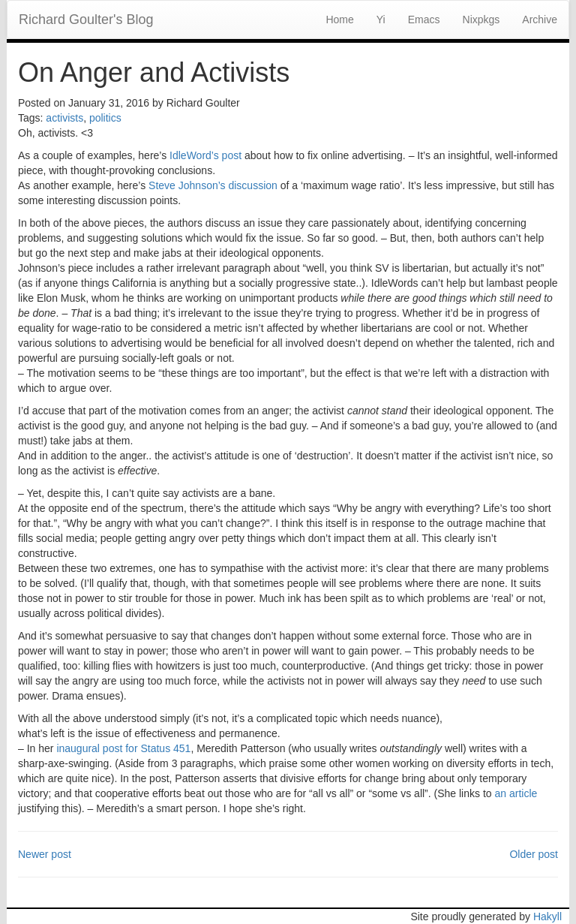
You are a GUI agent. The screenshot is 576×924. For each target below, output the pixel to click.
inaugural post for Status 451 (123, 748)
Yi (381, 20)
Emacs (424, 20)
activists (64, 118)
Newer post (45, 854)
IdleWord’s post (205, 155)
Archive (540, 20)
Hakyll (547, 916)
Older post (534, 854)
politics (105, 118)
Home (339, 20)
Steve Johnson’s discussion (213, 185)
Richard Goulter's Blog (86, 20)
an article (516, 793)
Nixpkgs (481, 20)
